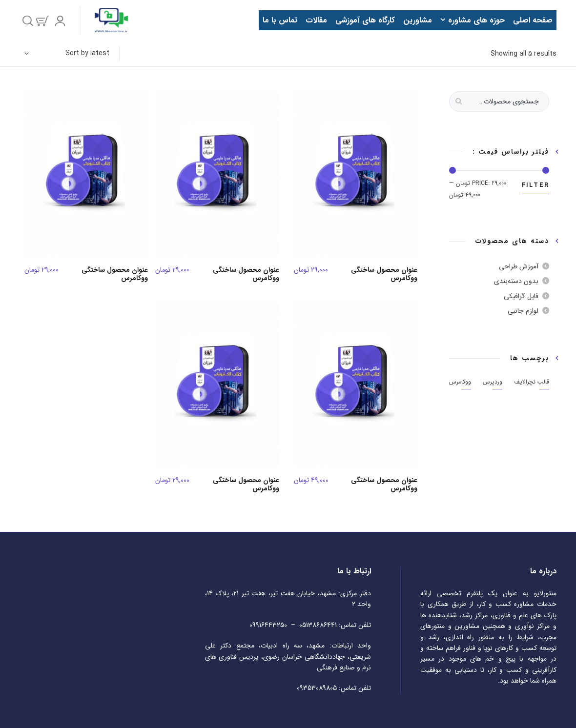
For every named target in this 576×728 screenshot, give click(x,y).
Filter (536, 185)
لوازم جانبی (523, 311)
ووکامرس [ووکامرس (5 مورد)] (460, 382)
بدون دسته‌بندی (516, 281)
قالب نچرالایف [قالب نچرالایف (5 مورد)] (532, 382)
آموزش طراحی (519, 266)
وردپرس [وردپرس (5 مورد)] (493, 382)
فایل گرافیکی (521, 296)
